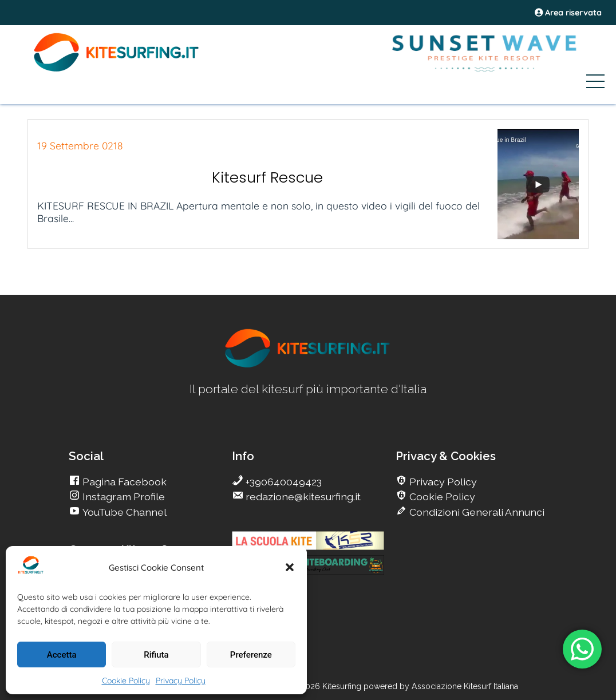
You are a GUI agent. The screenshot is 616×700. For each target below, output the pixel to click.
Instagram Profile (123, 497)
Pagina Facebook (123, 482)
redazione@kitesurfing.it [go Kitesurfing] (302, 497)
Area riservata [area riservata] (568, 13)
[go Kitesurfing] (308, 365)
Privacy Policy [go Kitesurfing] (442, 482)
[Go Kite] (117, 70)
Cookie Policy (126, 681)
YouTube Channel (123, 512)
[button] (290, 567)
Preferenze (251, 655)
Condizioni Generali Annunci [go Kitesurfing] (476, 512)
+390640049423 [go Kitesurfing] (283, 482)
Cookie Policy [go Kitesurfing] (441, 497)
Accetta (62, 655)
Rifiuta (156, 655)
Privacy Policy (181, 681)
